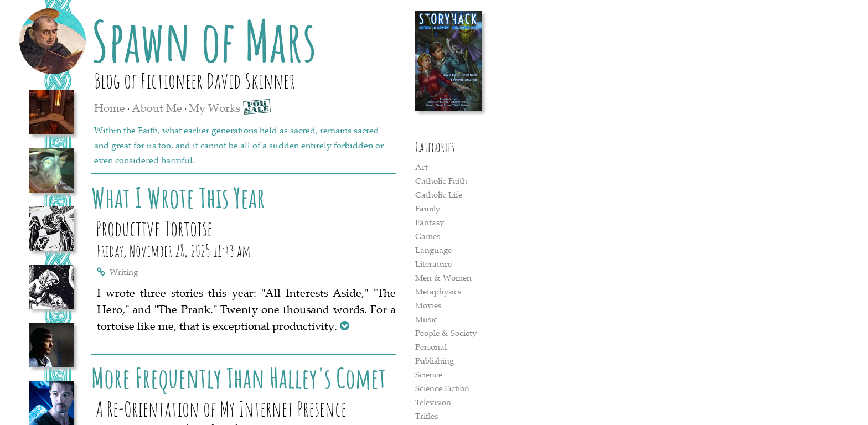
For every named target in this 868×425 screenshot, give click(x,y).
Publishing (435, 360)
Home (110, 108)
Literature (433, 263)
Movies (428, 305)
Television (433, 402)
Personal (431, 346)
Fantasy (430, 222)
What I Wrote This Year (178, 197)
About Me (157, 108)
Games (428, 236)
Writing (124, 272)
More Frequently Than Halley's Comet (239, 378)
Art (422, 167)
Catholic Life (439, 194)
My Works (215, 108)
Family (428, 208)
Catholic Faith (441, 180)
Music (426, 319)
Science (429, 374)
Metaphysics (438, 291)
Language (433, 250)
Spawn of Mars (204, 40)
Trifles (427, 416)
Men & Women (443, 277)
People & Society (446, 333)
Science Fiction (442, 388)
